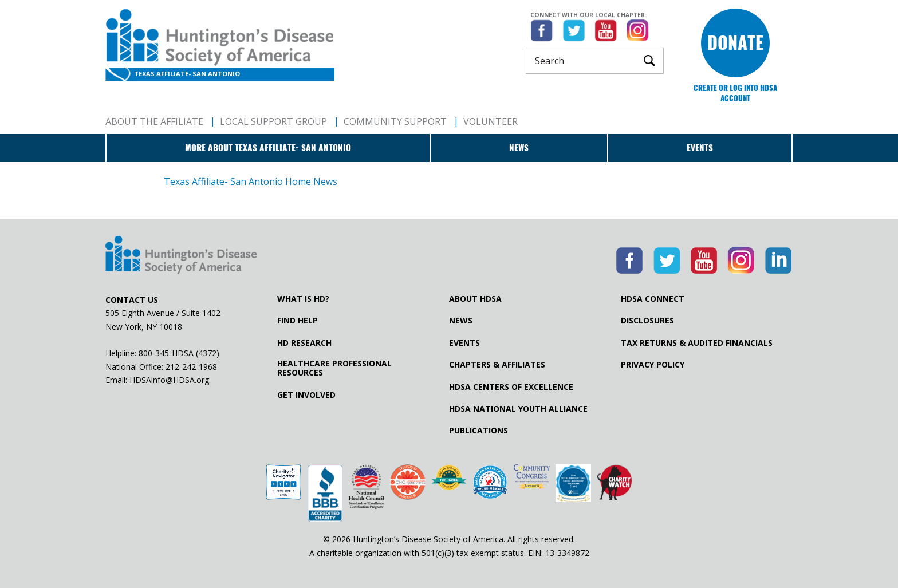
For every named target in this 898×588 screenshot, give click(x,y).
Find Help (298, 321)
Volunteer (491, 121)
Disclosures (647, 321)
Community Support (395, 121)
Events (700, 148)
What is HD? (303, 299)
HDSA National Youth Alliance (518, 409)
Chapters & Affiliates (497, 365)
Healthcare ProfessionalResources (334, 368)
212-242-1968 (191, 367)
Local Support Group (273, 121)
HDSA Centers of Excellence (511, 387)
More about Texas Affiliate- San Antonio (268, 148)
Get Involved (306, 395)
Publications (478, 431)
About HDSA (475, 299)
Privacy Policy (653, 365)
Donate (735, 43)
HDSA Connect (653, 299)
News (519, 148)
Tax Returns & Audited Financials (697, 343)
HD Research (304, 343)
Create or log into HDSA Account (735, 93)
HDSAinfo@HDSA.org (169, 380)
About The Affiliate (154, 121)
